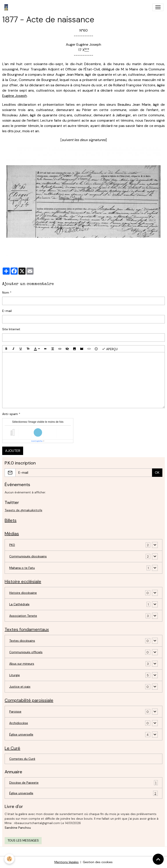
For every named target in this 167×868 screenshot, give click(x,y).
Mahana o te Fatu (22, 568)
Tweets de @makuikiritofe (23, 510)
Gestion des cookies (98, 862)
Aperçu (110, 349)
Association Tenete (23, 616)
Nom (6, 292)
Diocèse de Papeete (83, 783)
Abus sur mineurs (22, 664)
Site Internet (11, 329)
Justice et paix (20, 687)
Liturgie (15, 675)
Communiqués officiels (26, 652)
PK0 (12, 545)
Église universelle (21, 734)
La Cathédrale (19, 604)
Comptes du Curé (22, 759)
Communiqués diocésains (28, 556)
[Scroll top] (158, 859)
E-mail (7, 311)
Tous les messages (23, 840)
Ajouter (13, 451)
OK (157, 473)
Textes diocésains (22, 641)
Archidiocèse (19, 723)
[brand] (7, 7)
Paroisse (15, 711)
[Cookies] (9, 859)
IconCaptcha (37, 441)
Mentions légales (67, 862)
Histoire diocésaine (23, 593)
